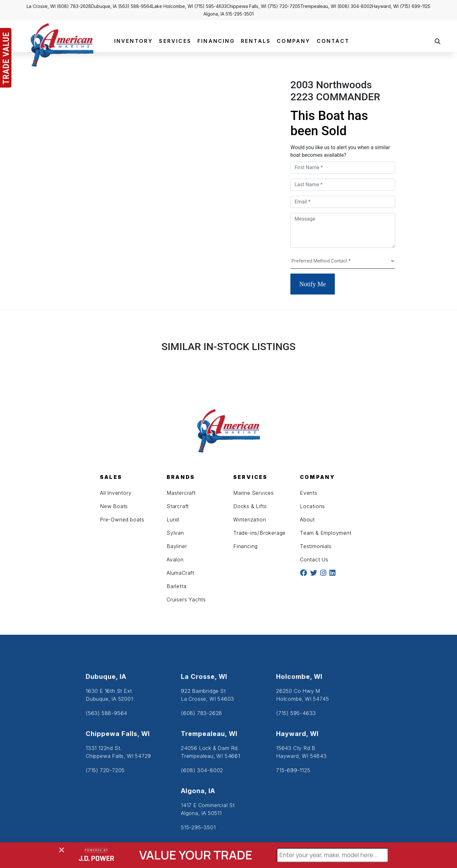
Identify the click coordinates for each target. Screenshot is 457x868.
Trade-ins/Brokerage (259, 533)
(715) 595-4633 (210, 6)
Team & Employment (326, 533)
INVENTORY (134, 41)
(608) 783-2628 (74, 6)
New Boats (114, 506)
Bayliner (177, 546)
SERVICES (175, 41)
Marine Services (254, 493)
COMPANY (294, 41)
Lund (173, 520)
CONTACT (333, 41)
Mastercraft (181, 493)
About (307, 520)
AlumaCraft (180, 573)
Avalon (175, 560)
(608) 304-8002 (355, 6)
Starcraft (178, 506)
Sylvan (175, 533)
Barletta (176, 586)
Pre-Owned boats (122, 520)
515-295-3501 (240, 14)
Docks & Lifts (250, 506)
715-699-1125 (293, 770)
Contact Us (314, 560)
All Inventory (116, 493)
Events (309, 493)
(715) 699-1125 (415, 6)
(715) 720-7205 (284, 6)
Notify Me (313, 284)
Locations (312, 506)
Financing (245, 546)
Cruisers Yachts (186, 600)
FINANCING (216, 41)
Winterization (250, 520)
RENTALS (256, 41)
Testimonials (316, 546)
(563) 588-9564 (135, 6)
